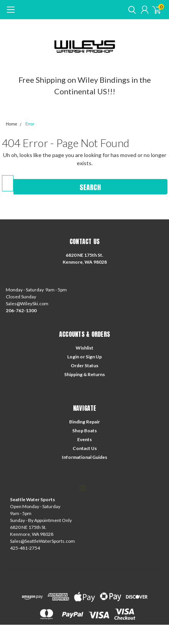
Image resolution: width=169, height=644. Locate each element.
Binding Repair (84, 422)
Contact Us (85, 448)
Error (30, 124)
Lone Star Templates (122, 584)
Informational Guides (84, 457)
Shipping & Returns (84, 374)
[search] (130, 10)
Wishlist (84, 348)
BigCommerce (61, 584)
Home (12, 124)
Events (84, 439)
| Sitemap (113, 577)
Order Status (84, 365)
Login (73, 357)
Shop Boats (84, 431)
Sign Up (94, 357)
